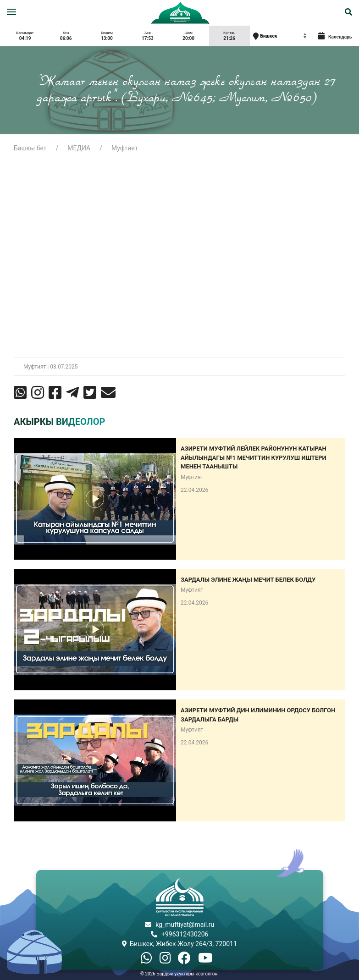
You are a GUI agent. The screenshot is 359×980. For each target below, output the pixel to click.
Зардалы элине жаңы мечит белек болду (248, 580)
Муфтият (125, 148)
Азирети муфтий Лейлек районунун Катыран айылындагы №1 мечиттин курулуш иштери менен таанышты (254, 457)
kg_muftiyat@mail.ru (185, 925)
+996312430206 (185, 934)
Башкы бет (30, 148)
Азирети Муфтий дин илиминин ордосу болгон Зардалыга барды (258, 715)
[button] (11, 12)
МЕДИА (79, 148)
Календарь (335, 36)
